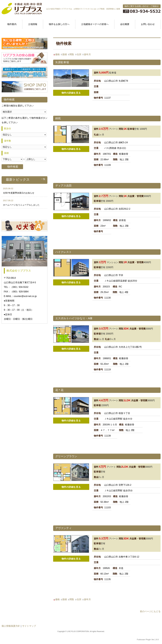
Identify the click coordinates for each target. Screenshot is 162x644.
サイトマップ (29, 626)
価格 (56, 54)
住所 (78, 54)
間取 (71, 54)
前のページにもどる (150, 611)
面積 (64, 54)
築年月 (86, 54)
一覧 (43, 179)
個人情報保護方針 (11, 626)
